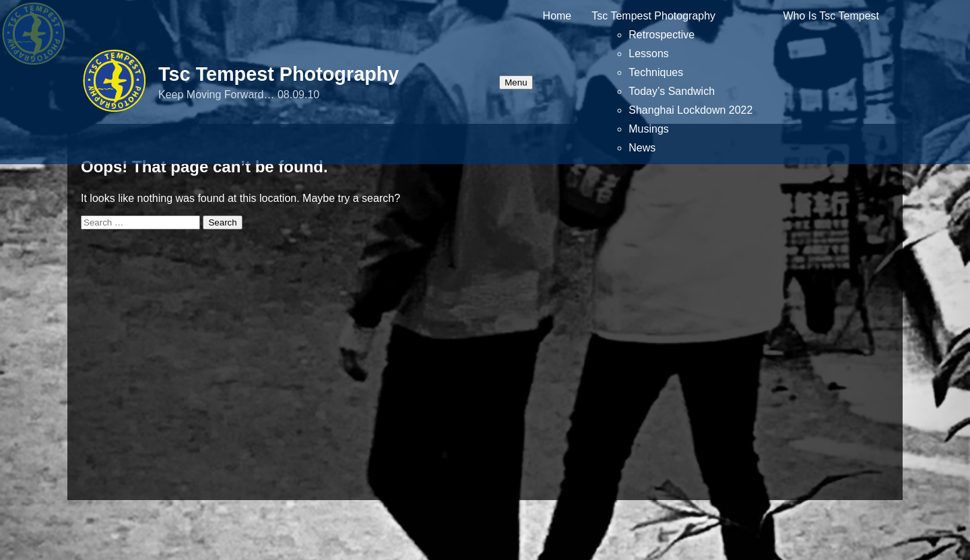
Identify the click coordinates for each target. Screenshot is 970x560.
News (642, 148)
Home (557, 16)
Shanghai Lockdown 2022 (690, 110)
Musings (649, 129)
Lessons (649, 54)
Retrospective (661, 35)
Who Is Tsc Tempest (831, 16)
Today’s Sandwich (672, 91)
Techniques (656, 72)
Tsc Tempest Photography (279, 74)
